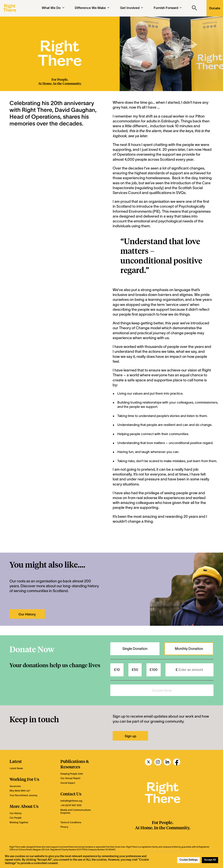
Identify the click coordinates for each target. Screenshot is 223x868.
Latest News (16, 768)
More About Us (24, 806)
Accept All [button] (210, 860)
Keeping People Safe (72, 774)
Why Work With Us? (20, 791)
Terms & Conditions (71, 823)
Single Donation (135, 649)
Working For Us (24, 779)
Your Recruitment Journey (23, 796)
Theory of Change (134, 328)
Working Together (19, 823)
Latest (16, 761)
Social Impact (68, 783)
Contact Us (71, 794)
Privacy (64, 827)
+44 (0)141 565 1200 (71, 805)
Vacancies (15, 786)
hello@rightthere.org (71, 801)
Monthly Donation (189, 649)
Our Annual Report (70, 778)
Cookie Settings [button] (189, 860)
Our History (27, 615)
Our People (16, 818)
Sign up (130, 736)
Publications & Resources (75, 764)
